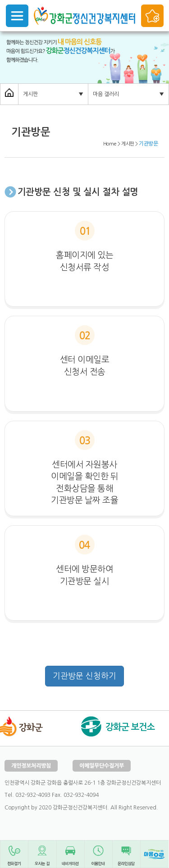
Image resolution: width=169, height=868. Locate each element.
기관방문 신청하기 (84, 676)
